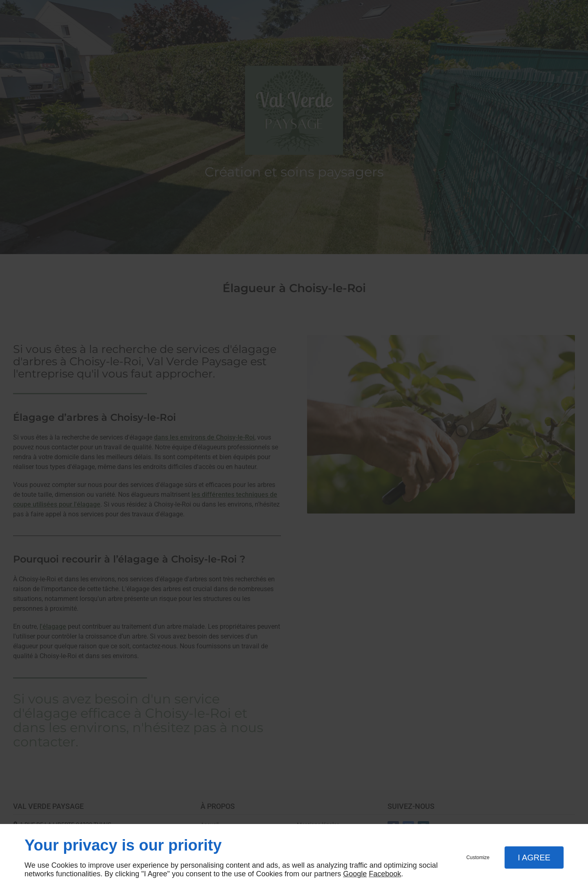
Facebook (385, 874)
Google (355, 874)
